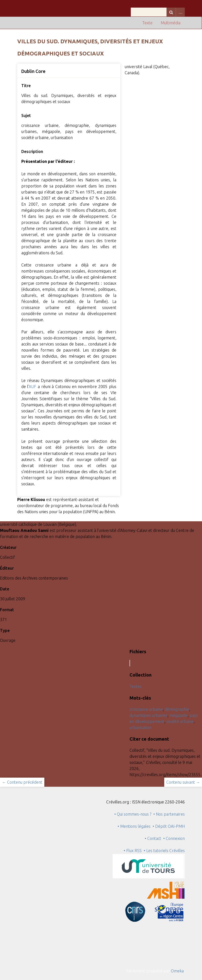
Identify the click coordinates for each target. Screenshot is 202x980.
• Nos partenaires (169, 814)
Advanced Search (180, 12)
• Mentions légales (134, 826)
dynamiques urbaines (148, 715)
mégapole (178, 715)
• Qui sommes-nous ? (133, 814)
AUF (32, 387)
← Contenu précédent (22, 782)
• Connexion (174, 838)
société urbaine (180, 721)
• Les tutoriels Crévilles (164, 851)
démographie (177, 709)
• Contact (154, 838)
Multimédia (171, 23)
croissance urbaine (146, 709)
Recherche (171, 12)
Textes (136, 686)
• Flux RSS (133, 851)
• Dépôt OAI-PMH (169, 826)
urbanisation (141, 727)
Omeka (177, 971)
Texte (147, 23)
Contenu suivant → (183, 782)
